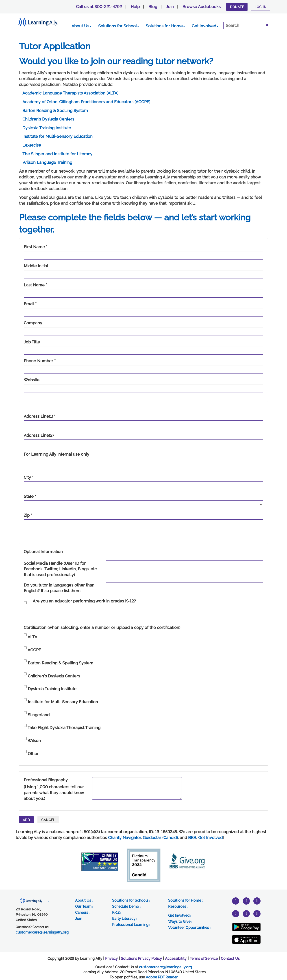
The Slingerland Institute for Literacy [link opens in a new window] (57, 154)
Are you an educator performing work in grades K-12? (84, 601)
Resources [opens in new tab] (178, 906)
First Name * (36, 247)
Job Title (32, 342)
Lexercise (32, 145)
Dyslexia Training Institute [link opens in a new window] (47, 128)
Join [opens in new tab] (79, 919)
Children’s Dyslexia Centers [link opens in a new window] (48, 119)
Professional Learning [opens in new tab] (131, 925)
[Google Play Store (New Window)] (246, 927)
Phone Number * (40, 361)
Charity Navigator (124, 838)
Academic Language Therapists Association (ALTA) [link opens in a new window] (70, 93)
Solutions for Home (165, 26)
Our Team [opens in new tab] (84, 906)
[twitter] (236, 901)
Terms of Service (204, 959)
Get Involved (205, 26)
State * (30, 496)
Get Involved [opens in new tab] (180, 915)
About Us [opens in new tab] (84, 900)
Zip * (28, 515)
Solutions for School (119, 26)
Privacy (111, 959)
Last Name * (35, 285)
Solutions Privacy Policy (141, 959)
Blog (153, 7)
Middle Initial (36, 266)
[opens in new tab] (32, 900)
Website (32, 380)
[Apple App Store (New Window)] (246, 939)
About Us (82, 26)
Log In (261, 7)
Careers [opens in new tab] (83, 913)
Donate (237, 7)
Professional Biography (46, 780)
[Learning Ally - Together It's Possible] (44, 21)
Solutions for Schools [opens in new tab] (131, 900)
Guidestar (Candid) (160, 838)
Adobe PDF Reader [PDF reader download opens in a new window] (162, 977)
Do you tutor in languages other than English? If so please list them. (59, 588)
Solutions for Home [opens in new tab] (186, 900)
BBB (192, 838)
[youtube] (257, 901)
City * (29, 477)
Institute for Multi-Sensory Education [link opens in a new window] (58, 136)
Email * (30, 304)
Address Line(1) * (40, 416)
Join (170, 7)
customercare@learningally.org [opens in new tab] (42, 932)
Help (135, 7)
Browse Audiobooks (202, 7)
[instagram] (246, 901)
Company (33, 323)
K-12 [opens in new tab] (117, 913)
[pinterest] (236, 913)
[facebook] (246, 913)
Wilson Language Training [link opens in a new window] (47, 162)
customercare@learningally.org (165, 967)
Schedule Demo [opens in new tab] (126, 906)
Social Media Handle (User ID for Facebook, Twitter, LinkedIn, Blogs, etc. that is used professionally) (61, 569)
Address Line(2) (39, 435)
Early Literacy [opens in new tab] (125, 919)
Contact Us (230, 959)
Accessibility (176, 959)
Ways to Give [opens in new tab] (180, 922)
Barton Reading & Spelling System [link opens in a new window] (55, 111)
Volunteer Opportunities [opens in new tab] (189, 928)
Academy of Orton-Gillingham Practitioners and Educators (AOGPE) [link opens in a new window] (86, 102)
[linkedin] (257, 913)
